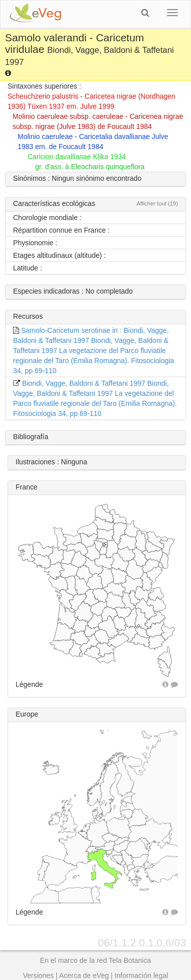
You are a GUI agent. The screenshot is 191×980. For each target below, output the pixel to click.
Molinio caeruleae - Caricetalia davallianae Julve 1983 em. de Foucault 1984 (93, 142)
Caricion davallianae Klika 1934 (77, 157)
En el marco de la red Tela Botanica (96, 960)
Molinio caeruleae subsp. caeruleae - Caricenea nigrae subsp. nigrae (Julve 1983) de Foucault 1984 (98, 121)
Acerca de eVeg (84, 975)
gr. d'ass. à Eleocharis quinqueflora (90, 167)
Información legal (141, 975)
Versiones (38, 975)
